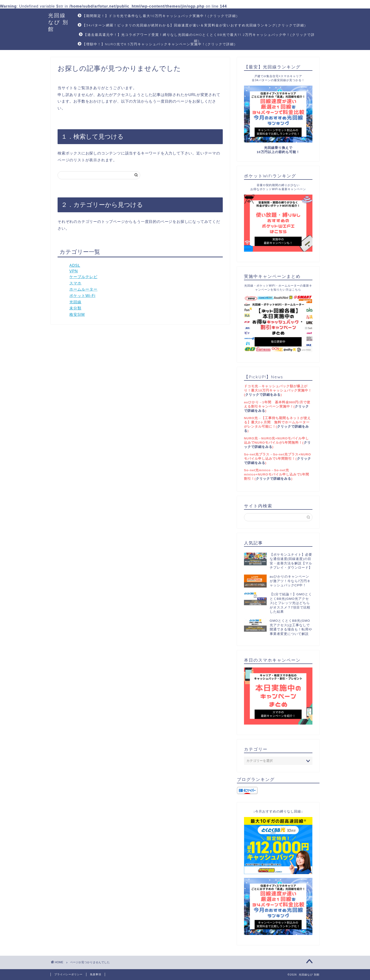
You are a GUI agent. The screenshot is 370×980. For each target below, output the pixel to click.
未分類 (75, 308)
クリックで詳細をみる (263, 395)
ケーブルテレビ (83, 277)
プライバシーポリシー (68, 974)
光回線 (75, 302)
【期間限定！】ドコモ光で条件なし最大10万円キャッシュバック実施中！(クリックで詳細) (158, 16)
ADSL (75, 265)
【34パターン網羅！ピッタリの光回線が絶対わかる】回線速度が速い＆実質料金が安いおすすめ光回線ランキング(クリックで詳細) (192, 25)
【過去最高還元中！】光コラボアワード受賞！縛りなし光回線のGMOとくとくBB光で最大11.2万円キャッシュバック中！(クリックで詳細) (197, 36)
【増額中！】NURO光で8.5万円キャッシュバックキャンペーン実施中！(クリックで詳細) (157, 44)
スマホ (75, 283)
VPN (74, 271)
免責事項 (96, 974)
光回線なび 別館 (58, 22)
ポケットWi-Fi (82, 296)
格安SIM (77, 315)
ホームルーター (83, 289)
